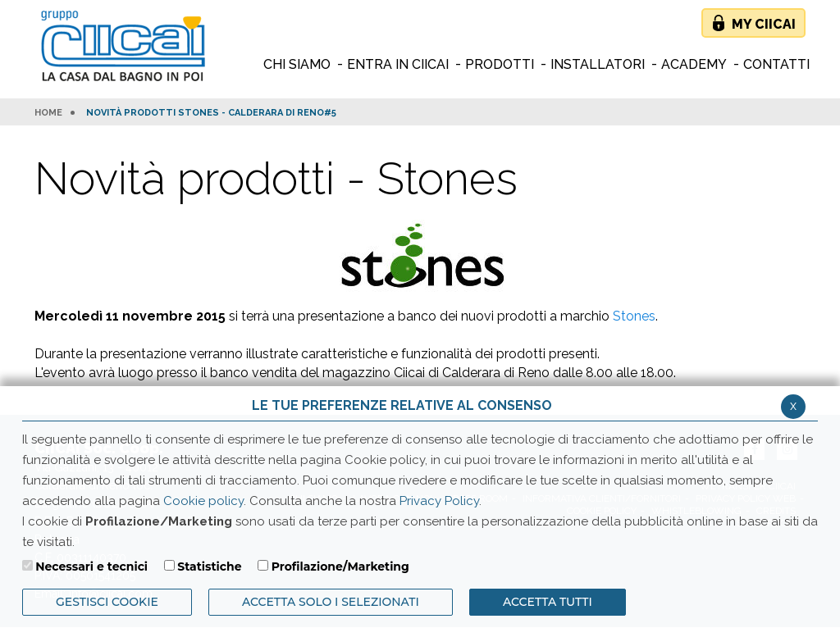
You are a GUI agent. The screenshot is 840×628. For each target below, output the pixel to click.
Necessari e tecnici (91, 567)
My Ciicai (764, 24)
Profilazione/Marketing (340, 567)
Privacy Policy (439, 501)
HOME (48, 113)
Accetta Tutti (548, 602)
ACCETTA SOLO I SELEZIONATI (331, 602)
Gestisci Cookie (107, 602)
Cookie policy (203, 501)
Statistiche (209, 567)
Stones (634, 316)
